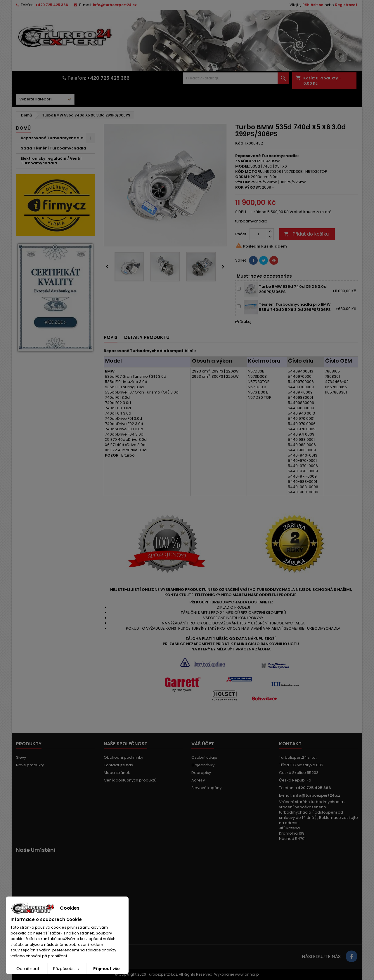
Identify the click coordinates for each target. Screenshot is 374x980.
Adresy (198, 780)
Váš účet (203, 744)
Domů (23, 128)
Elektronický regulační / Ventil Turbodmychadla (51, 161)
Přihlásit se (313, 5)
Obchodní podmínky (123, 757)
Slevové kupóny (206, 788)
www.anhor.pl (247, 974)
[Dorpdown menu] (45, 99)
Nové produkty (30, 765)
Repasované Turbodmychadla (52, 138)
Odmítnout (28, 969)
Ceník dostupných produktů (130, 780)
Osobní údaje (204, 757)
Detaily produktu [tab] (147, 337)
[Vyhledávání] (236, 78)
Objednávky (203, 765)
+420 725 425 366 (52, 5)
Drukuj (243, 322)
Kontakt (290, 744)
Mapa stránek (117, 773)
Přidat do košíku (306, 234)
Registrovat (346, 5)
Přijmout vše (107, 969)
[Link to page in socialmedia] (352, 956)
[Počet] (258, 234)
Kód (239, 143)
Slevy (21, 757)
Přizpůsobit (67, 969)
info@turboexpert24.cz (115, 5)
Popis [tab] (111, 337)
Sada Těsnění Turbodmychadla (53, 148)
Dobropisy (201, 773)
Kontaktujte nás (118, 765)
